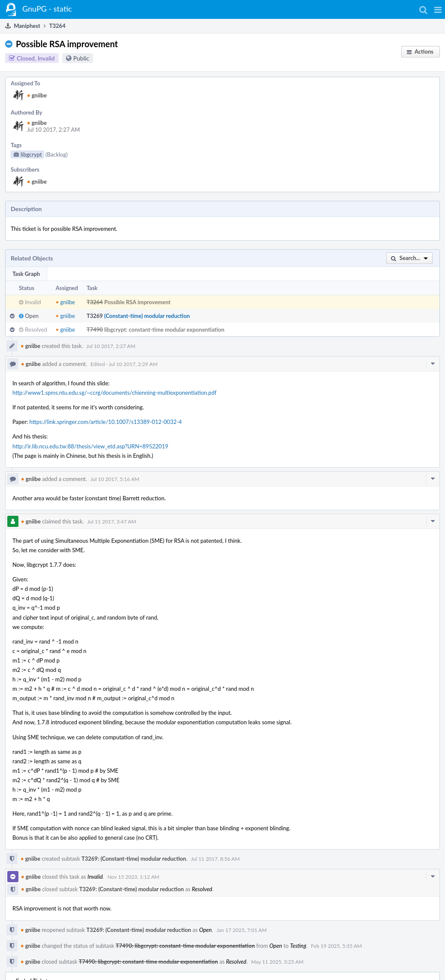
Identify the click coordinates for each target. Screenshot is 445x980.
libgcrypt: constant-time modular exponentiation (164, 330)
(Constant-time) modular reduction (147, 316)
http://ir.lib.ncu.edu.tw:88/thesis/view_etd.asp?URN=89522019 (90, 446)
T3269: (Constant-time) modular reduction (134, 859)
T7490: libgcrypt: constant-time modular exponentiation (185, 946)
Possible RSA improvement (137, 302)
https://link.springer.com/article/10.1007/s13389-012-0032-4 (106, 422)
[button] (438, 9)
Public (81, 58)
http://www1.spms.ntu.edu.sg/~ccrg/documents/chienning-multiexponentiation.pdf (114, 393)
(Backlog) (57, 154)
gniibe (37, 95)
